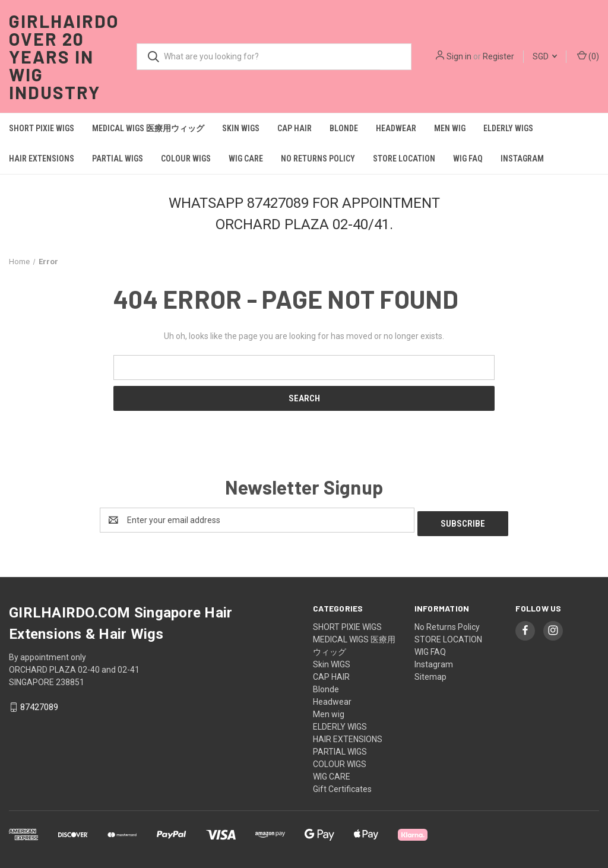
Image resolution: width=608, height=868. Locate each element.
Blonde (344, 128)
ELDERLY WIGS (508, 128)
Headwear (396, 128)
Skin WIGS (241, 128)
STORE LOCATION (404, 159)
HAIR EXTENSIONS (42, 159)
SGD (545, 56)
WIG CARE (246, 159)
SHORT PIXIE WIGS (42, 128)
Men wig (450, 128)
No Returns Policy (318, 159)
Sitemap (430, 673)
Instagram (522, 159)
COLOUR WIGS (186, 159)
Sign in (459, 56)
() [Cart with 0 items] (588, 56)
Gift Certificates (342, 785)
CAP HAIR (294, 128)
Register (498, 56)
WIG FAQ (468, 159)
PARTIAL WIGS (118, 159)
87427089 (39, 704)
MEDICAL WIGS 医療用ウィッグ (148, 128)
